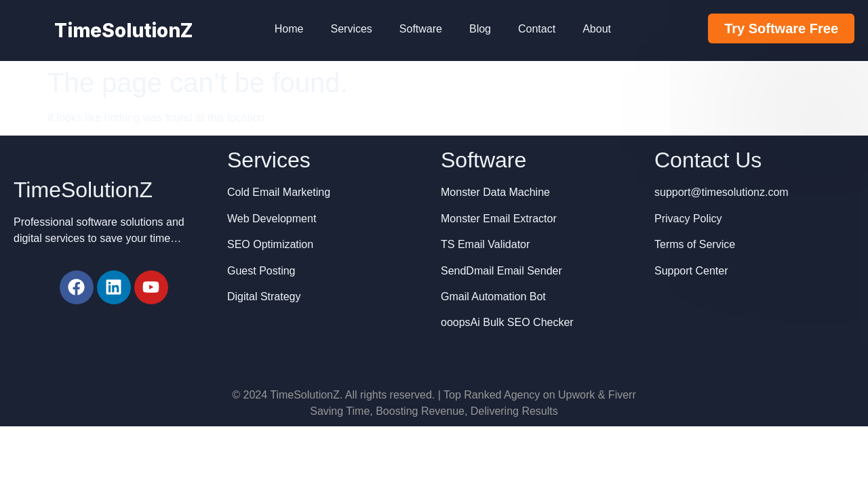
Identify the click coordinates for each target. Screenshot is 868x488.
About (597, 29)
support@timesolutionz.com (722, 192)
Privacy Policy (688, 219)
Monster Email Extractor (499, 219)
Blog (480, 29)
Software (421, 29)
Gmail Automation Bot (493, 297)
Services (351, 29)
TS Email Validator (485, 244)
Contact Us (708, 160)
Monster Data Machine (495, 192)
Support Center (691, 271)
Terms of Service (695, 244)
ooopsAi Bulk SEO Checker (507, 322)
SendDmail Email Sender (501, 271)
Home (289, 29)
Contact (537, 29)
